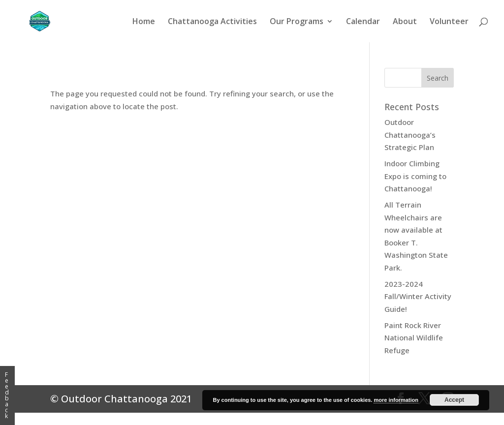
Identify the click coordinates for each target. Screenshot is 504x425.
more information (396, 400)
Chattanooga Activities (212, 22)
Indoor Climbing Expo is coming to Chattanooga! (415, 176)
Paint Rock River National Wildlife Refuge (414, 338)
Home (144, 22)
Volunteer (449, 22)
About (405, 22)
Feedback (7, 395)
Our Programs (297, 22)
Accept (454, 400)
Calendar (363, 22)
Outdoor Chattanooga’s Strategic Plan (410, 135)
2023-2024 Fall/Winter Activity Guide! (418, 296)
